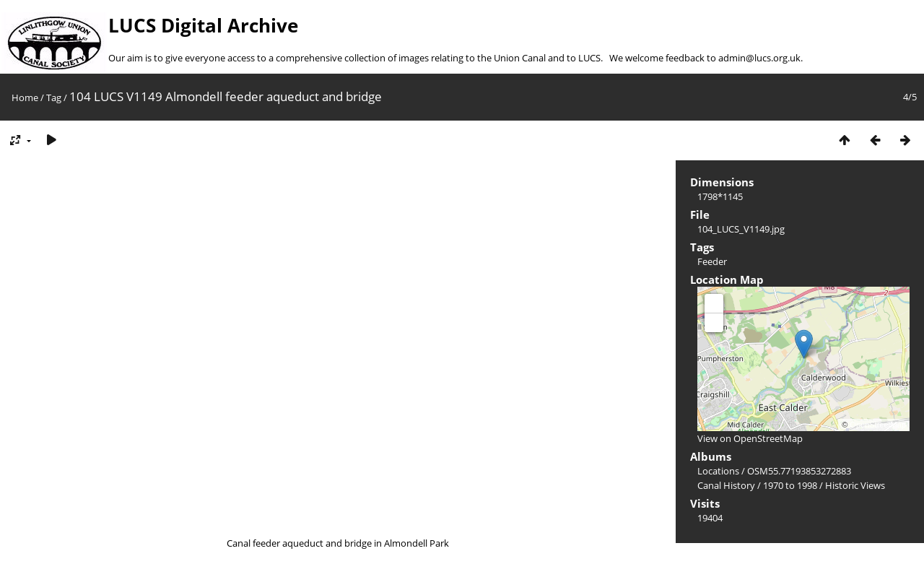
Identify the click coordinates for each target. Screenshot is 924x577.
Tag (54, 97)
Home (25, 97)
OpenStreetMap (878, 425)
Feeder (712, 261)
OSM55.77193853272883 (799, 471)
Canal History (726, 485)
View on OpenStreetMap (750, 438)
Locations (718, 471)
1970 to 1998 (790, 485)
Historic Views (855, 485)
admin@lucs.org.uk (759, 58)
